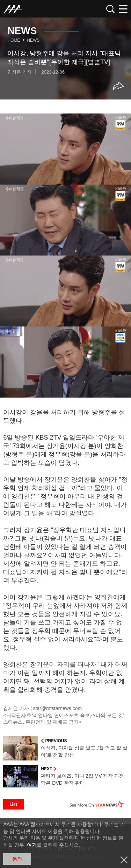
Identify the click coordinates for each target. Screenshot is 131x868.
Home (14, 40)
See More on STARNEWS (99, 804)
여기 (32, 845)
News (33, 40)
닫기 (124, 860)
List (14, 804)
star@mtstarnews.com (57, 708)
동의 (17, 859)
